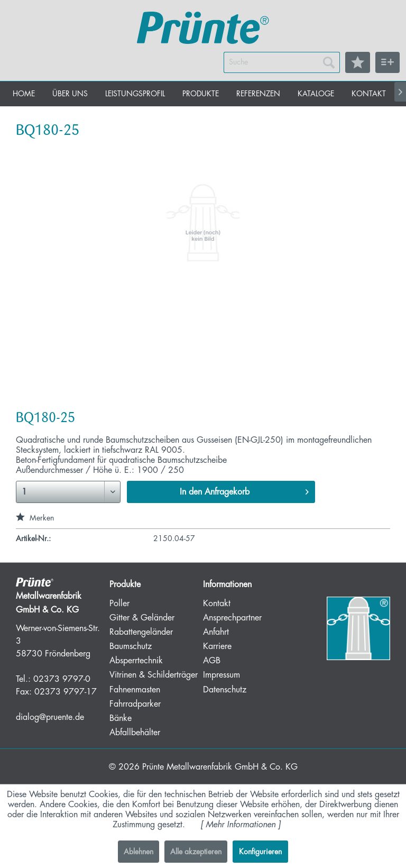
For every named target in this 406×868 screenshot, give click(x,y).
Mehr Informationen (241, 825)
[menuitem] (282, 62)
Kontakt (217, 604)
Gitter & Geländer (142, 618)
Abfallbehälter (135, 733)
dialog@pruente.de (50, 717)
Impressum (222, 675)
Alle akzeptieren (196, 852)
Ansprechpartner (232, 618)
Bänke (121, 718)
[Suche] (282, 62)
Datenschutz (225, 690)
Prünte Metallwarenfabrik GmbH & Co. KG (220, 767)
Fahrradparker (135, 704)
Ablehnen (139, 852)
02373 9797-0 (62, 679)
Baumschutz (131, 646)
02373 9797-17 (66, 692)
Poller (119, 604)
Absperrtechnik (136, 661)
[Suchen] (329, 62)
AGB (212, 661)
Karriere (217, 646)
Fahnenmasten (135, 690)
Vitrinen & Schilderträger (154, 675)
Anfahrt (216, 632)
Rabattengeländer (141, 632)
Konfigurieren (260, 852)
